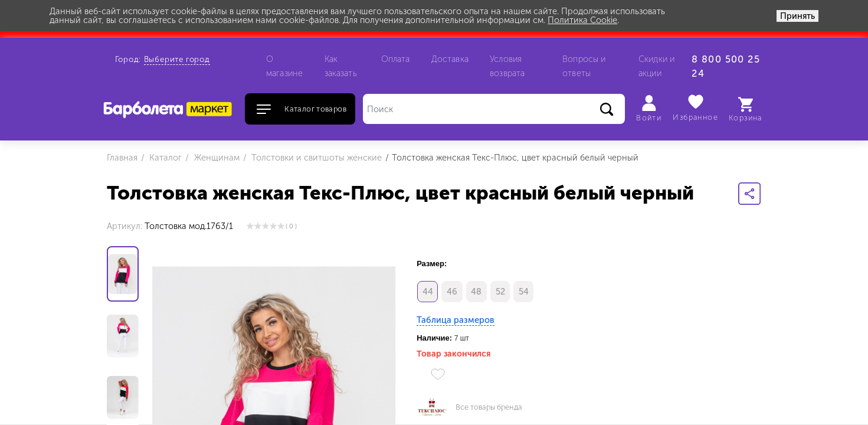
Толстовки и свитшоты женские (315, 158)
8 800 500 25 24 (726, 66)
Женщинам (216, 158)
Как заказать (341, 66)
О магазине (284, 66)
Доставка (450, 59)
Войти (649, 109)
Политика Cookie (582, 20)
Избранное (695, 108)
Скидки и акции (656, 66)
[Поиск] (494, 109)
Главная (122, 158)
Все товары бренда (489, 408)
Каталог (164, 158)
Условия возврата (507, 66)
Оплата (396, 59)
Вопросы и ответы (584, 66)
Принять (797, 16)
